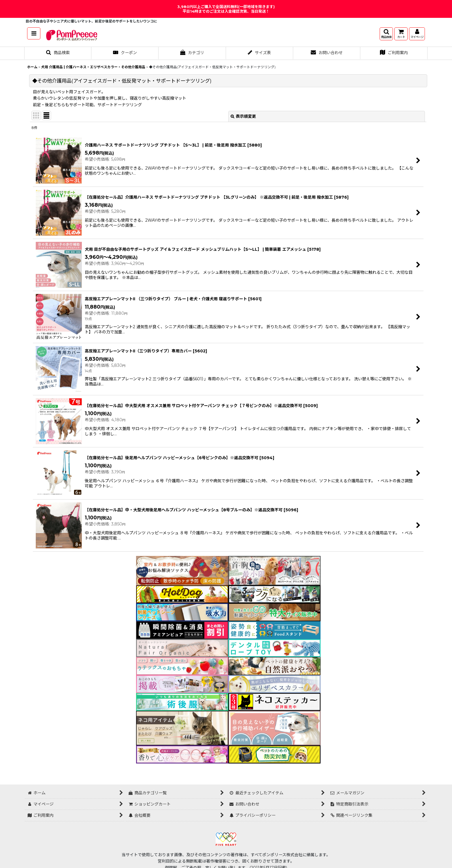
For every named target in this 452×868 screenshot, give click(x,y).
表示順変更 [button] (243, 116)
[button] (34, 33)
